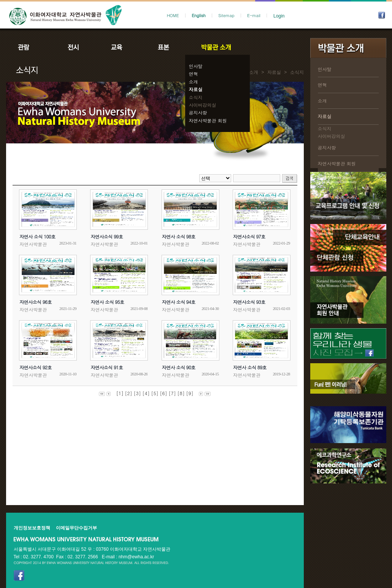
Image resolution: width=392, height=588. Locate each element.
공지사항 (198, 112)
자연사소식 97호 (249, 236)
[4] (146, 393)
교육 (118, 47)
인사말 (196, 66)
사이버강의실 (203, 105)
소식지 (196, 97)
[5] (155, 393)
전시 (73, 47)
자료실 (196, 89)
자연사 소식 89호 (250, 367)
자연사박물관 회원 (208, 120)
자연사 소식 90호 (179, 367)
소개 (194, 82)
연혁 (194, 74)
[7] (172, 393)
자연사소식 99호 (107, 236)
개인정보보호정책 (32, 528)
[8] (181, 393)
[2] (128, 393)
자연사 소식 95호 (107, 302)
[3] (137, 393)
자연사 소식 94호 (179, 302)
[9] (190, 393)
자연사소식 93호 (249, 302)
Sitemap (226, 15)
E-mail (254, 15)
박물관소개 (216, 47)
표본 (163, 47)
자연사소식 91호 (107, 367)
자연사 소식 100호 (37, 236)
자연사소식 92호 (36, 367)
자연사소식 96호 (36, 302)
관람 (29, 47)
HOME (173, 15)
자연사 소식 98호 (179, 236)
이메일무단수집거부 (76, 528)
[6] (164, 393)
